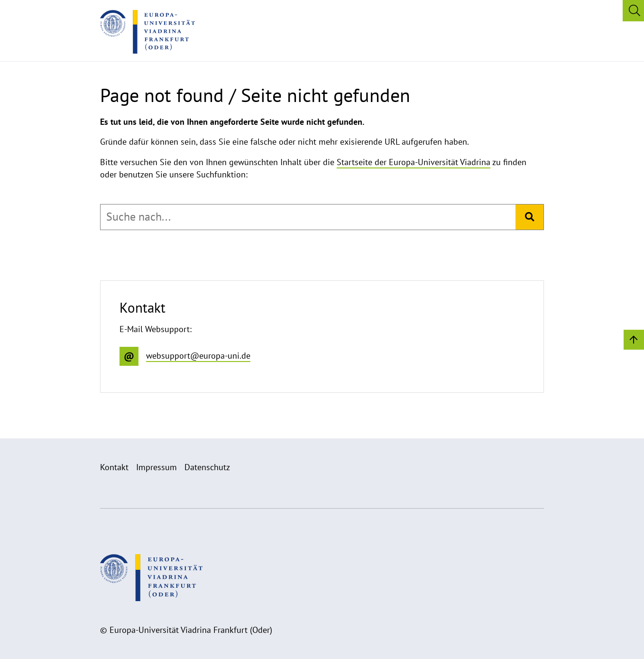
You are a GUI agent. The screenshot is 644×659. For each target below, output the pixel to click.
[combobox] (308, 217)
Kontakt (114, 467)
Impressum (156, 467)
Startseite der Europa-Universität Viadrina (414, 162)
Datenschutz (207, 467)
